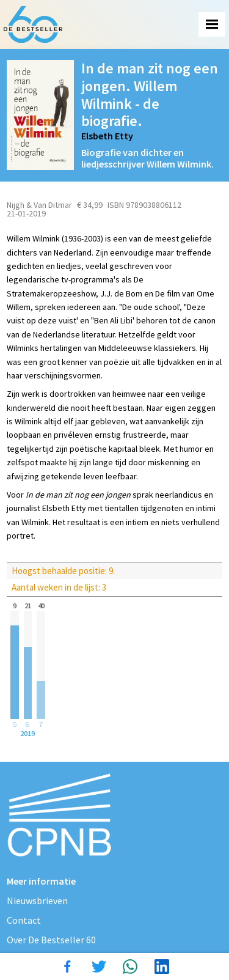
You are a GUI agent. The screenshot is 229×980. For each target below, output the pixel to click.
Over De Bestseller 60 (51, 940)
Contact (24, 920)
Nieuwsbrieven (37, 901)
